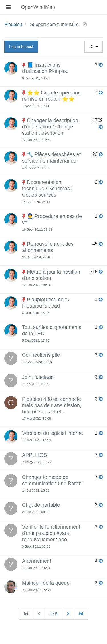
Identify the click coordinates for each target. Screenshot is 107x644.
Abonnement (37, 561)
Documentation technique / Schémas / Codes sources (47, 189)
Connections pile (41, 355)
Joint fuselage (38, 377)
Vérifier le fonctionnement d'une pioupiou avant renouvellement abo (51, 533)
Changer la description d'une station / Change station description (50, 127)
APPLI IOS (34, 455)
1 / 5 (53, 614)
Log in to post (21, 47)
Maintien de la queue (46, 583)
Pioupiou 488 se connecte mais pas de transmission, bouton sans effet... (52, 405)
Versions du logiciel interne (53, 433)
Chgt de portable (41, 505)
